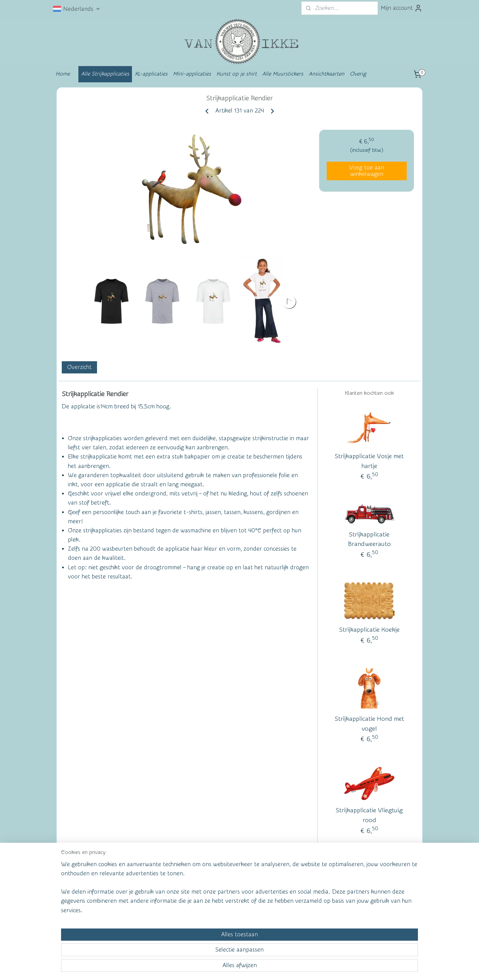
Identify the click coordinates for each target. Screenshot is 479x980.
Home (63, 74)
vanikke (368, 886)
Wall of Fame (156, 888)
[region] (195, 948)
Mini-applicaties (192, 74)
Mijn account (401, 8)
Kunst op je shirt (237, 74)
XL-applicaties (151, 74)
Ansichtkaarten (327, 74)
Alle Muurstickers (283, 74)
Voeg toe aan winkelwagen (367, 171)
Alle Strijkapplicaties (105, 74)
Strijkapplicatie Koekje (369, 630)
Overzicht (79, 367)
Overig (358, 74)
